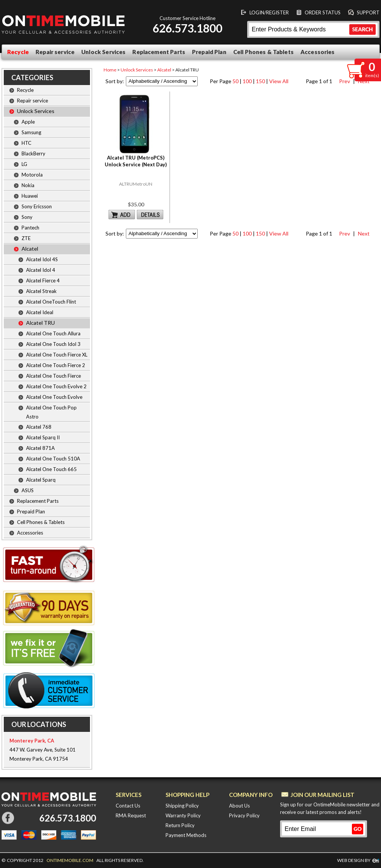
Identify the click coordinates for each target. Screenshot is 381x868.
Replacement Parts (159, 52)
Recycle (18, 52)
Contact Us (128, 806)
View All (279, 81)
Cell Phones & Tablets (263, 52)
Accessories (318, 52)
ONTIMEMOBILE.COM (70, 860)
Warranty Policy (183, 815)
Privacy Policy (244, 815)
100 (247, 81)
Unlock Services (103, 52)
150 (260, 81)
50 (235, 81)
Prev (344, 81)
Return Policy (180, 825)
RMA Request (131, 815)
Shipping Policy (182, 806)
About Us (239, 806)
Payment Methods (186, 835)
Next (363, 233)
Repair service (55, 52)
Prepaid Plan (209, 52)
